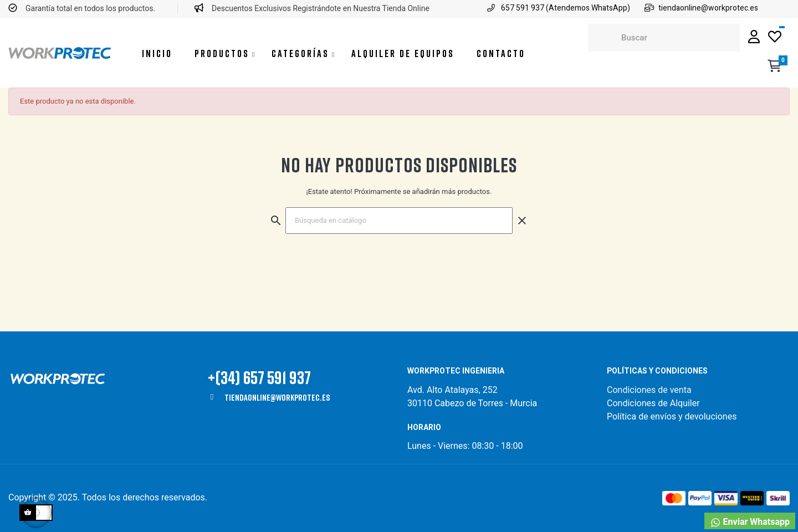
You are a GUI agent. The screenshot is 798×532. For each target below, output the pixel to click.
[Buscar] (399, 221)
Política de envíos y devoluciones (672, 416)
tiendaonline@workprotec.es (277, 397)
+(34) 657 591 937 (259, 377)
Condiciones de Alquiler (653, 403)
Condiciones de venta (650, 390)
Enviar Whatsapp (750, 522)
